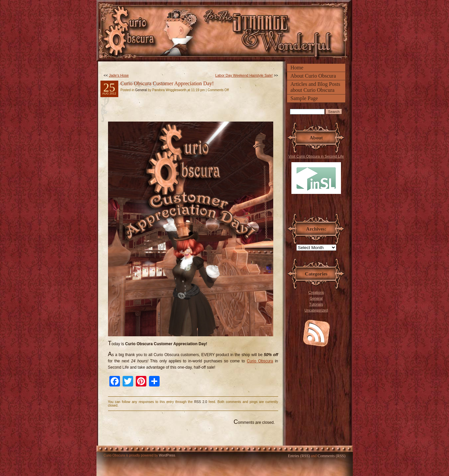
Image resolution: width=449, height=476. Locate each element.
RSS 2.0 (201, 402)
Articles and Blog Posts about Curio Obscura (315, 87)
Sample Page (304, 98)
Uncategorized (316, 310)
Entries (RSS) (299, 456)
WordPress (167, 455)
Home (297, 68)
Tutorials (316, 304)
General (316, 298)
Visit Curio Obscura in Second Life (316, 174)
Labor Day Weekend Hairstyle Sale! (244, 75)
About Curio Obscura (313, 76)
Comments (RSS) (331, 456)
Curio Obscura (260, 361)
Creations (316, 292)
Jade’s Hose (119, 75)
